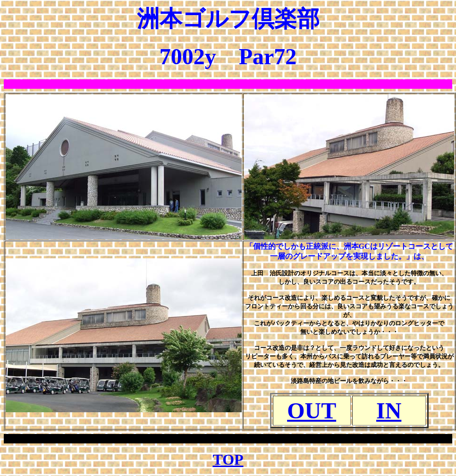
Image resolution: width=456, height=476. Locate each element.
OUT (312, 411)
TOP (228, 459)
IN (389, 411)
